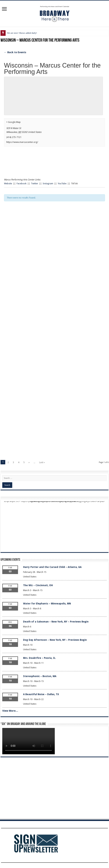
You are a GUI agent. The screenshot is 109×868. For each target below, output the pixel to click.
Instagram (48, 183)
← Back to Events (15, 52)
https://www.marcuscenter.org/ (22, 142)
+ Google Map (13, 122)
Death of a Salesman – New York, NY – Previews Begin (56, 622)
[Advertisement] (54, 243)
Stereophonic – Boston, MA (40, 676)
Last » (42, 462)
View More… (10, 711)
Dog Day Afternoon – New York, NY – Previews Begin (55, 640)
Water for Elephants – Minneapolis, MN (47, 604)
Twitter (35, 183)
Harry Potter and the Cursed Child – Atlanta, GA (52, 567)
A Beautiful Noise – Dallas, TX (41, 694)
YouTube (62, 183)
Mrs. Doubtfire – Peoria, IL (39, 658)
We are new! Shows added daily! (22, 33)
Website (8, 183)
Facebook (22, 183)
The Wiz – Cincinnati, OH (38, 585)
